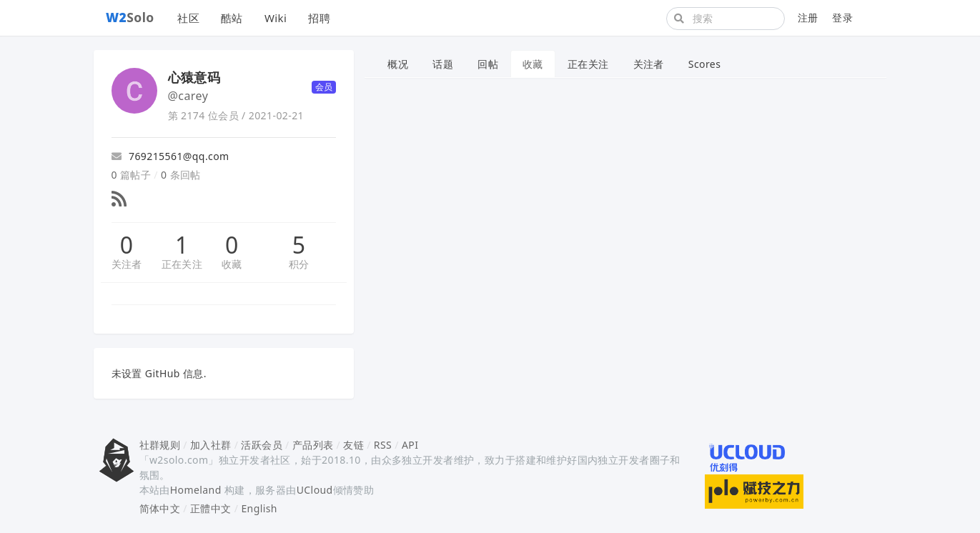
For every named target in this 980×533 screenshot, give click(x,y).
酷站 (232, 18)
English (259, 508)
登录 (842, 18)
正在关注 (182, 264)
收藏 (232, 264)
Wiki (276, 18)
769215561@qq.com (170, 156)
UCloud (315, 490)
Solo (130, 17)
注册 (808, 18)
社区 (188, 18)
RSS (383, 445)
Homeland (196, 490)
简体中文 (160, 508)
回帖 (488, 64)
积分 (299, 264)
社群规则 (160, 445)
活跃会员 (262, 445)
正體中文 (211, 508)
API (410, 445)
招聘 (319, 18)
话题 (443, 64)
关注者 (127, 264)
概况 (398, 64)
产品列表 (313, 445)
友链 (353, 445)
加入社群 (211, 445)
